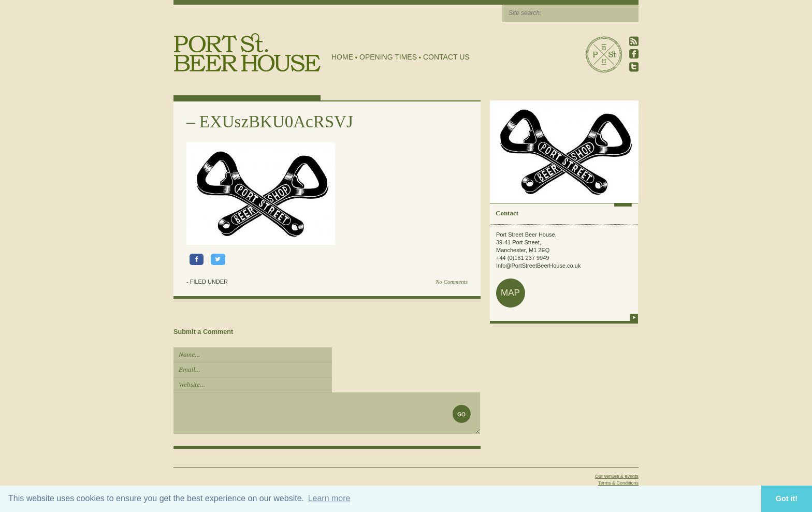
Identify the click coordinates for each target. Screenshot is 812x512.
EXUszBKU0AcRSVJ (276, 122)
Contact (507, 213)
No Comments (452, 282)
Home (342, 57)
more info (634, 317)
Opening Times (388, 57)
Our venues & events (617, 476)
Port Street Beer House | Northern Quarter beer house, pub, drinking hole (247, 53)
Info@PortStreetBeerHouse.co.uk (538, 266)
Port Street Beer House (604, 54)
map (510, 293)
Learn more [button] (329, 498)
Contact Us (446, 57)
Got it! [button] (787, 499)
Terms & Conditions (618, 483)
